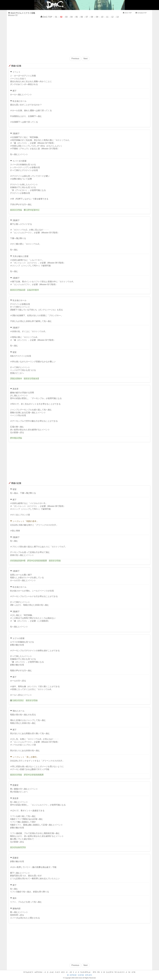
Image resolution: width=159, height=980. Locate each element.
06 (82, 17)
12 (112, 17)
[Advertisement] (79, 37)
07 (87, 17)
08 (92, 17)
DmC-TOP (46, 17)
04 (72, 17)
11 (107, 17)
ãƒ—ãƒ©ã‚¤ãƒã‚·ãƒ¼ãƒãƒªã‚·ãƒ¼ (79, 975)
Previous (75, 59)
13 (118, 17)
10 (102, 17)
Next (86, 59)
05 (77, 17)
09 (97, 17)
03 (66, 17)
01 (56, 17)
